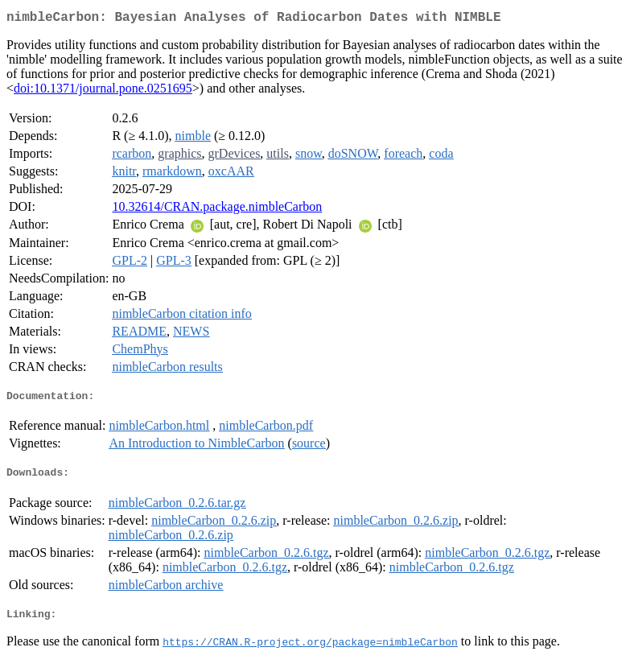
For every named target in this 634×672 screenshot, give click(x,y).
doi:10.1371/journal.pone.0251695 (103, 91)
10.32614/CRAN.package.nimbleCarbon (217, 210)
